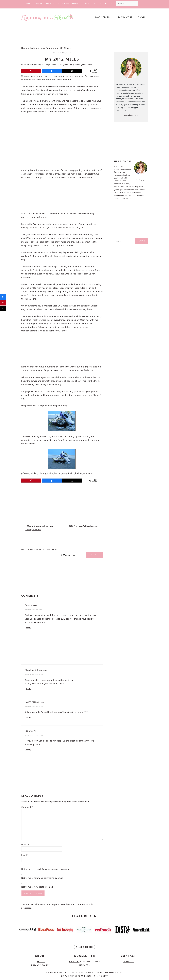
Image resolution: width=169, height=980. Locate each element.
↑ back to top (84, 947)
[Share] (52, 71)
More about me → (131, 115)
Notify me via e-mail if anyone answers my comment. (61, 868)
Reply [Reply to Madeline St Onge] (28, 689)
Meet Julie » (141, 180)
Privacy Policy (41, 965)
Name (25, 845)
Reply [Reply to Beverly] (28, 628)
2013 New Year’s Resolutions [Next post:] (83, 526)
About (41, 962)
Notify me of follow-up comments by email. (43, 878)
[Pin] (31, 71)
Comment (27, 807)
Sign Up (74, 962)
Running (50, 48)
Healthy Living (37, 48)
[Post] (72, 71)
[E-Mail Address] (72, 555)
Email (25, 855)
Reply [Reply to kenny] (28, 750)
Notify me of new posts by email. (37, 887)
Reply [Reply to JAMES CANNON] (28, 717)
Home (24, 48)
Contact (128, 962)
